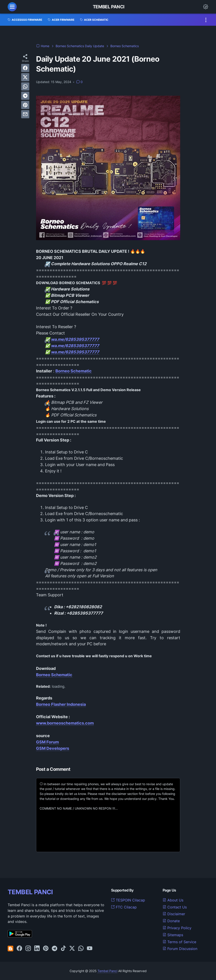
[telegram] (25, 96)
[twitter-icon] (72, 949)
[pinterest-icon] (46, 949)
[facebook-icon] (19, 949)
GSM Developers (53, 748)
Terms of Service (179, 942)
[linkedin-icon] (37, 949)
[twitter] (25, 77)
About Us (173, 900)
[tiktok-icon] (63, 949)
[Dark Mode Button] (206, 7)
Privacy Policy (177, 928)
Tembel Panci (109, 7)
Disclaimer (174, 914)
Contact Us (175, 907)
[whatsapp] (25, 86)
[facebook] (25, 68)
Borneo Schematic (54, 675)
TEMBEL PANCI (30, 892)
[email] (25, 114)
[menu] (12, 7)
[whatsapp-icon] (81, 949)
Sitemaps (173, 935)
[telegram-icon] (55, 949)
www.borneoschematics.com (65, 723)
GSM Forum (47, 742)
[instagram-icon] (28, 949)
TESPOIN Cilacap (128, 900)
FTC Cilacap (124, 907)
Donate (171, 921)
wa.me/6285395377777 (75, 339)
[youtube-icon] (90, 949)
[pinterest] (25, 105)
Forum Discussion (180, 949)
